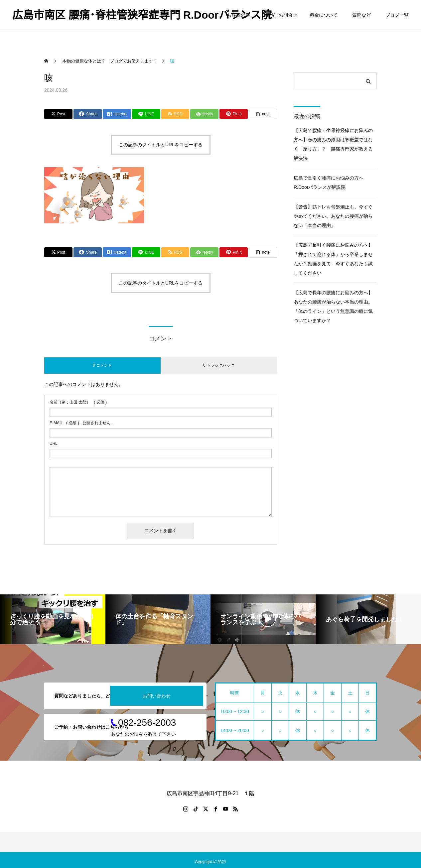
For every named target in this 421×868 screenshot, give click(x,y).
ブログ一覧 (397, 15)
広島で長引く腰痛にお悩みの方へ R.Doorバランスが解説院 (331, 183)
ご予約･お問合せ (280, 15)
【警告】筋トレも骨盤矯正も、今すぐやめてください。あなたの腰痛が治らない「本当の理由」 (333, 216)
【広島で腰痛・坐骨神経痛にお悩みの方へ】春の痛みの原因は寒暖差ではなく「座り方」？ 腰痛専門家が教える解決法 (333, 144)
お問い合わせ (157, 696)
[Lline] (146, 114)
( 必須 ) (78, 402)
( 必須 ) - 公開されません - (81, 423)
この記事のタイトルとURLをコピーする (161, 145)
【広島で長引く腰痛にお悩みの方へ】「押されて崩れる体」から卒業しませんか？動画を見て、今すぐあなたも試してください (333, 259)
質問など (363, 15)
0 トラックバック (219, 365)
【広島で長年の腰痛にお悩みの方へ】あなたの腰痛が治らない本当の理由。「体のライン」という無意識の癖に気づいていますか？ (333, 307)
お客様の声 (238, 15)
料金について (324, 15)
